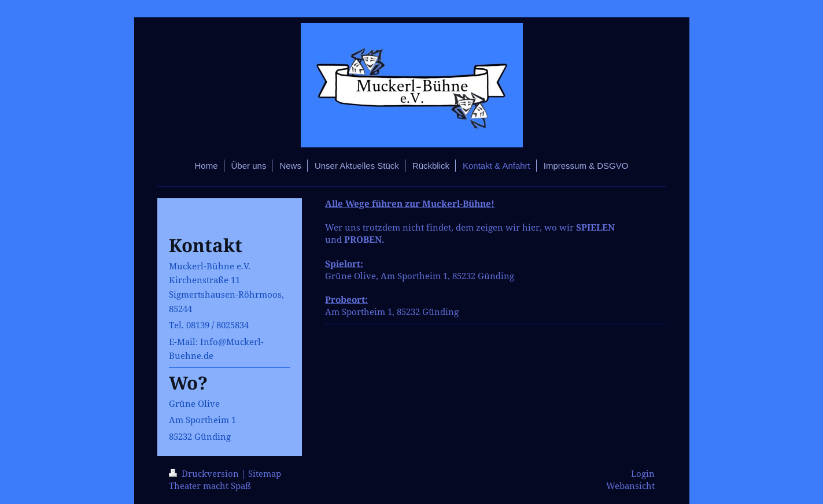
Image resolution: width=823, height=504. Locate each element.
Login (643, 474)
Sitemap (265, 474)
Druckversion (205, 474)
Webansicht (630, 486)
